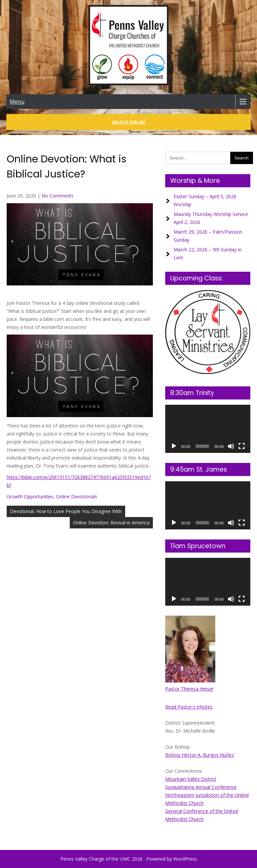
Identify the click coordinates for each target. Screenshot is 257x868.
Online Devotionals (77, 497)
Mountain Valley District (191, 779)
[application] (208, 429)
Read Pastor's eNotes (189, 707)
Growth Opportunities (30, 497)
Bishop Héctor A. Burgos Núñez (200, 755)
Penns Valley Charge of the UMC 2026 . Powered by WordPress (129, 859)
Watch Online (129, 122)
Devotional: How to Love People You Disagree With (66, 511)
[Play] (174, 446)
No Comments (57, 196)
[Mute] (231, 446)
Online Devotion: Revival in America (111, 523)
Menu (17, 102)
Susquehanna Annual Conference (201, 787)
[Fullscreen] (242, 446)
